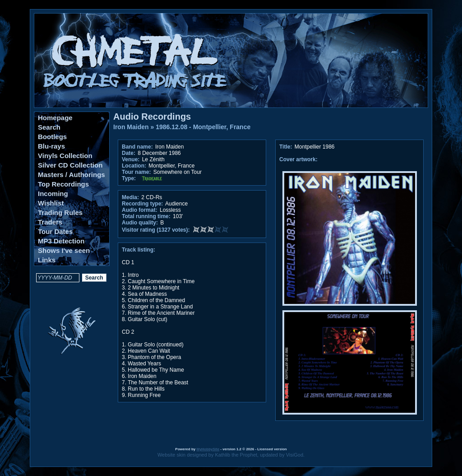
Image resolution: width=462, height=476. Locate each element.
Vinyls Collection (65, 156)
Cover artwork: (298, 159)
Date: (129, 153)
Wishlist (51, 203)
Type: (129, 178)
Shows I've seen (64, 250)
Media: (130, 197)
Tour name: (136, 172)
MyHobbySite (208, 449)
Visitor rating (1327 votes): (156, 230)
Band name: (137, 147)
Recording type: (142, 204)
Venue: (131, 159)
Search (49, 127)
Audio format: (140, 210)
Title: (286, 147)
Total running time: (146, 216)
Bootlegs (52, 137)
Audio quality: (140, 223)
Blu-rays (51, 146)
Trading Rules (60, 212)
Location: (134, 166)
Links (47, 260)
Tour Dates (55, 231)
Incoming (53, 194)
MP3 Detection (61, 241)
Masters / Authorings (72, 175)
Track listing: (139, 250)
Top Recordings (63, 184)
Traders (50, 222)
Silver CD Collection (70, 165)
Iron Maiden (131, 127)
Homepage (55, 118)
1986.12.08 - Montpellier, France (203, 127)
